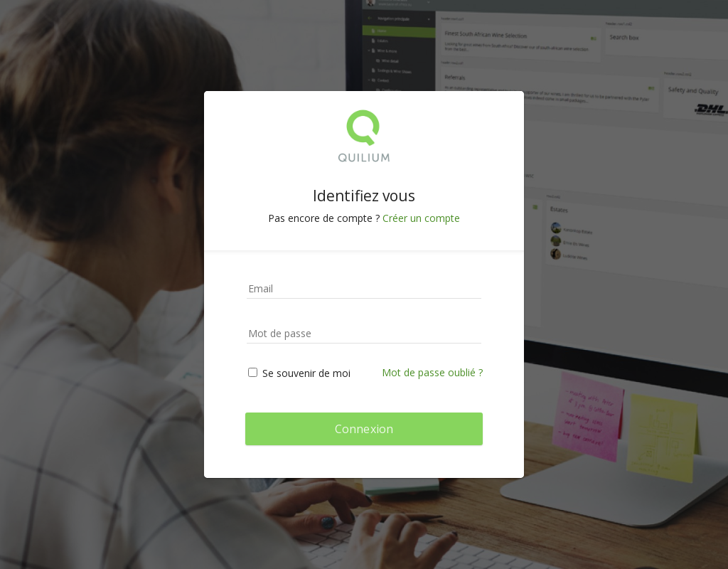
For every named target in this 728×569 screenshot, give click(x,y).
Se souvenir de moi (299, 373)
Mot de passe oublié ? (432, 372)
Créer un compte (421, 218)
